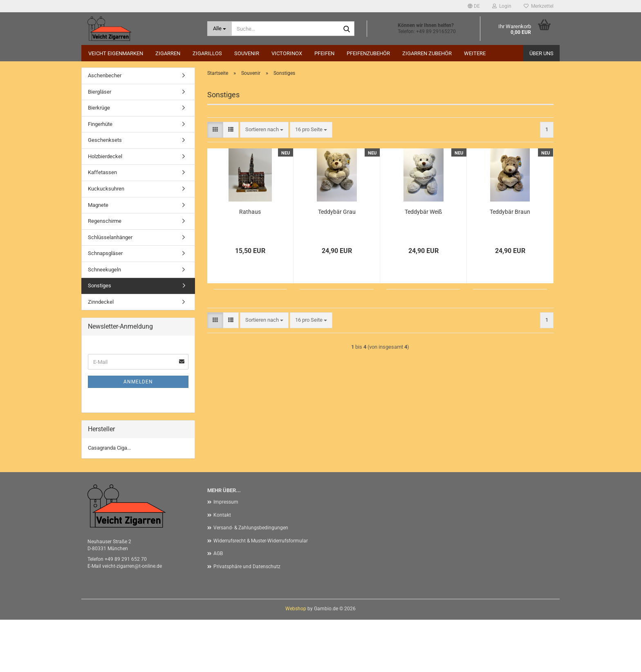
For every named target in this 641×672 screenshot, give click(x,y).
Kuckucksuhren (106, 241)
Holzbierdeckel (105, 209)
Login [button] (502, 6)
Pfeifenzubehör (368, 53)
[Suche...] (220, 29)
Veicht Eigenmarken (116, 53)
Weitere (475, 53)
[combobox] (264, 182)
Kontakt (222, 567)
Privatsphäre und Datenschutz (247, 619)
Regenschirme (105, 273)
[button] (474, 6)
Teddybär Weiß (423, 264)
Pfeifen (324, 53)
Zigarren (168, 53)
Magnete (98, 257)
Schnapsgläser (105, 306)
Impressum (226, 554)
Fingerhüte (100, 176)
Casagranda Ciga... (109, 500)
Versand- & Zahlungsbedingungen (251, 580)
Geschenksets (105, 192)
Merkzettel (539, 6)
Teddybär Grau (337, 264)
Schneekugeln (104, 322)
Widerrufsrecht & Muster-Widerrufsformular (261, 593)
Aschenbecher (105, 128)
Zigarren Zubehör (427, 53)
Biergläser (100, 144)
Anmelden (138, 434)
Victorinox (287, 53)
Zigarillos (207, 53)
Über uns (541, 53)
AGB (218, 606)
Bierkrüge (99, 160)
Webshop (296, 661)
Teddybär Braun (510, 264)
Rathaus (250, 264)
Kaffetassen (102, 225)
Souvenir (247, 53)
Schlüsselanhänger (110, 290)
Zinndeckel (101, 354)
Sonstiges (100, 338)
